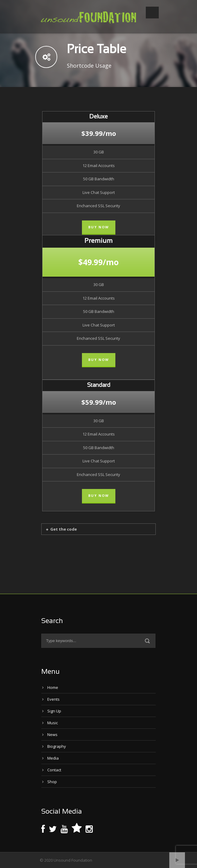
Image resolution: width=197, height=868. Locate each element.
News (52, 735)
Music (53, 723)
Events (53, 699)
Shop (52, 782)
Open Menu (152, 13)
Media (53, 758)
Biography (57, 746)
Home (53, 687)
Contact (54, 770)
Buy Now (99, 227)
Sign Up (54, 711)
